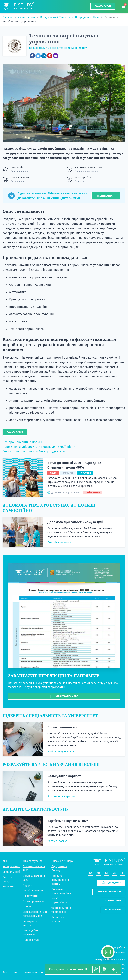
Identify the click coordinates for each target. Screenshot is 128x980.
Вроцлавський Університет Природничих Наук (70, 17)
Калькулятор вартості (65, 776)
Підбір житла (31, 940)
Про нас (28, 906)
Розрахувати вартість (61, 796)
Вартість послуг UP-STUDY (68, 821)
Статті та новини (33, 890)
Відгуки (28, 885)
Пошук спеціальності (64, 727)
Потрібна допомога (59, 542)
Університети (27, 17)
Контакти (8, 886)
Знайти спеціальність (61, 752)
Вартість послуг (57, 841)
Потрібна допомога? (109, 892)
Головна (8, 17)
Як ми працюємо (33, 901)
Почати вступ (103, 6)
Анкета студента (33, 861)
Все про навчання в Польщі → (24, 442)
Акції (6, 861)
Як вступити (30, 896)
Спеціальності (11, 872)
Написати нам (113, 910)
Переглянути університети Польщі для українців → (39, 447)
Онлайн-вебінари (63, 861)
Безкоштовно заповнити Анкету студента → (34, 451)
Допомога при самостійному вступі (75, 522)
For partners (113, 901)
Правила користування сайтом (60, 880)
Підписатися (106, 196)
